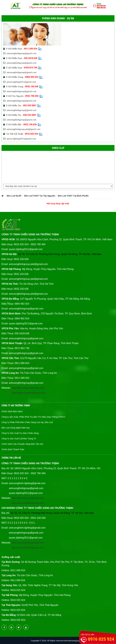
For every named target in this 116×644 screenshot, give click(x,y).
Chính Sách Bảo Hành (12, 411)
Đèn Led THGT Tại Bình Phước (73, 196)
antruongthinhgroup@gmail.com (20, 53)
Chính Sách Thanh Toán (13, 449)
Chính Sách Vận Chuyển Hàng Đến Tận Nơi (22, 444)
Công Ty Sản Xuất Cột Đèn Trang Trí (19, 439)
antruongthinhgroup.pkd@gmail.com (22, 129)
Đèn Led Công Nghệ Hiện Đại (16, 428)
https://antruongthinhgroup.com (28, 393)
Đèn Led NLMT (14, 196)
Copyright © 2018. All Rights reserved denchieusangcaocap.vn (58, 641)
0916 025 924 (101, 639)
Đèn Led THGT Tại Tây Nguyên (40, 196)
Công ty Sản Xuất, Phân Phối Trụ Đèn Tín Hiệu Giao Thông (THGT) (33, 417)
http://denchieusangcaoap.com (28, 388)
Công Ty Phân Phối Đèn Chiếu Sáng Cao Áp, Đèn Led (27, 422)
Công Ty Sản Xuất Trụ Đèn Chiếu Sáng (20, 433)
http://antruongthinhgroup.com (28, 503)
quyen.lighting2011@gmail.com (20, 82)
